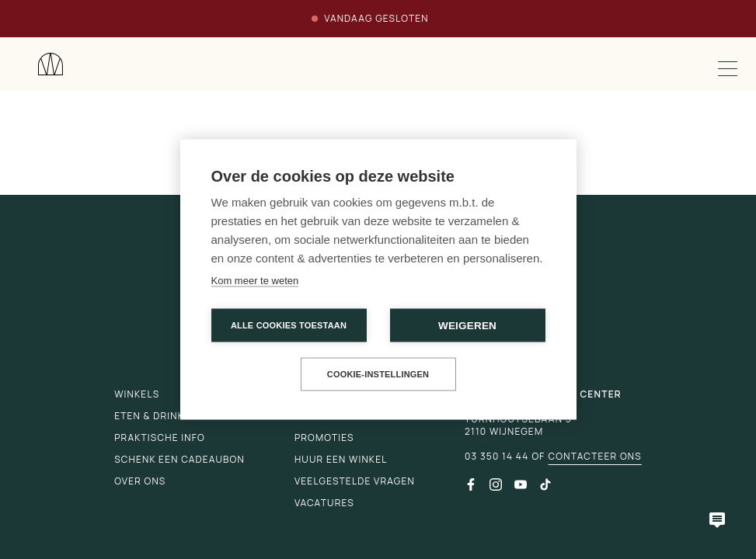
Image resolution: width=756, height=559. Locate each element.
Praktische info (160, 437)
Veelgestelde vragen (355, 481)
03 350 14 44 (496, 457)
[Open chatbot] (717, 520)
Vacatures (324, 503)
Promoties (324, 437)
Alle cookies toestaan (289, 325)
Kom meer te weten (255, 281)
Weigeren (467, 326)
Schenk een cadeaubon (179, 459)
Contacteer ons (595, 457)
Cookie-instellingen (378, 374)
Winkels (137, 394)
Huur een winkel (341, 459)
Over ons (140, 481)
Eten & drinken (156, 416)
